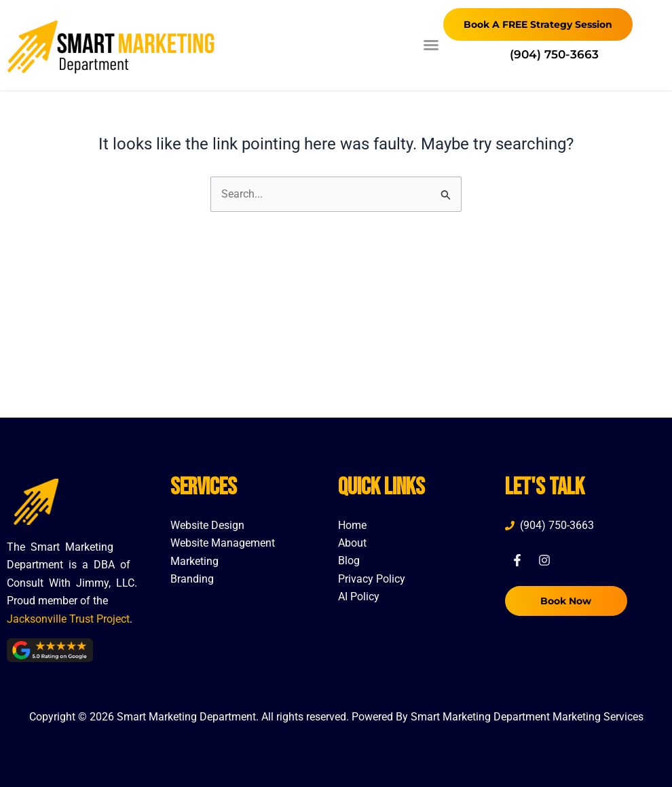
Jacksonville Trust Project (68, 619)
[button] (431, 45)
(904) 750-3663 (554, 54)
